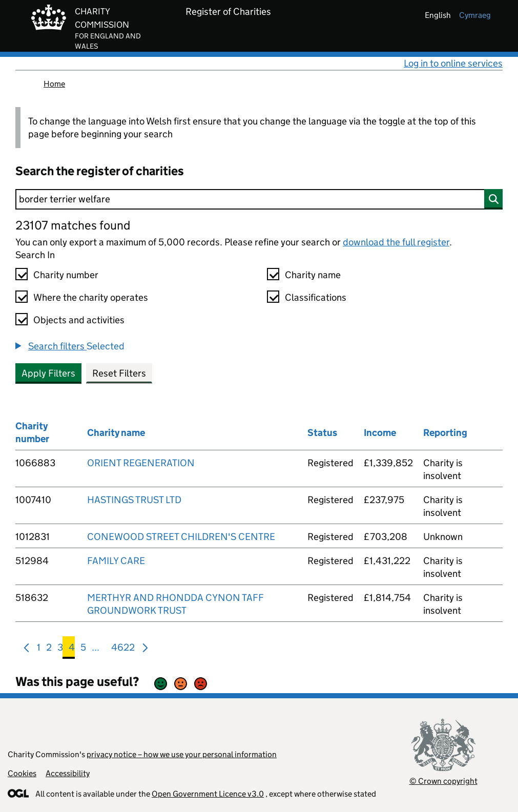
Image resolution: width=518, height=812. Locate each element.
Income (380, 433)
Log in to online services (453, 63)
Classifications (316, 297)
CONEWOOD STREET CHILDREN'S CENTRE (181, 537)
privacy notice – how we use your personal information (182, 754)
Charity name (313, 275)
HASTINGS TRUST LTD (134, 500)
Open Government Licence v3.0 (208, 794)
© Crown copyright (443, 781)
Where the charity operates (91, 297)
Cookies (22, 773)
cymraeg (475, 15)
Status (322, 433)
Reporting (445, 433)
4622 (123, 649)
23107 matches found (73, 225)
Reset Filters (119, 373)
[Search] (259, 199)
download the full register (396, 242)
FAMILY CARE (116, 561)
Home (54, 84)
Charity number (66, 275)
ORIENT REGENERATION (141, 463)
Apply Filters (48, 373)
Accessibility (68, 773)
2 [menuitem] (49, 649)
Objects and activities (79, 320)
